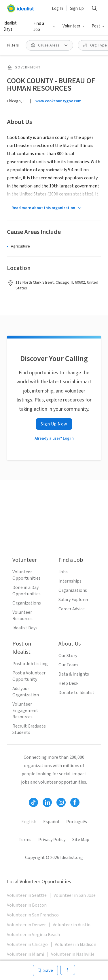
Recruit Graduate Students (29, 729)
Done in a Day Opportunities (26, 591)
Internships (70, 581)
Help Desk (68, 683)
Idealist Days (10, 26)
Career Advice (72, 609)
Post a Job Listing (30, 664)
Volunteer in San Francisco (33, 915)
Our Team (68, 665)
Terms (25, 840)
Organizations (27, 603)
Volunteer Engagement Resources (25, 711)
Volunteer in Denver (26, 925)
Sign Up (77, 9)
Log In (57, 9)
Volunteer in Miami (25, 954)
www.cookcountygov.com (58, 101)
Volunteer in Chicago (27, 944)
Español (51, 822)
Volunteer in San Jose (75, 895)
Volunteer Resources (22, 615)
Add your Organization (26, 692)
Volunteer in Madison (75, 944)
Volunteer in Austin (72, 925)
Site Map (81, 840)
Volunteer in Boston (27, 905)
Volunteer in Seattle (27, 895)
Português (77, 822)
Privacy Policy (52, 840)
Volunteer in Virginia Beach (33, 935)
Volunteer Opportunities (26, 575)
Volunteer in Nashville (73, 954)
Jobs (63, 572)
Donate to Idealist (76, 693)
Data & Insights (74, 674)
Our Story (68, 656)
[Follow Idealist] (33, 802)
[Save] (45, 970)
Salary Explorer (73, 600)
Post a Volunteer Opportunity (29, 676)
